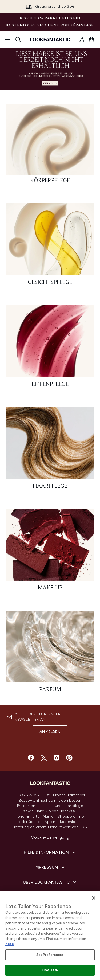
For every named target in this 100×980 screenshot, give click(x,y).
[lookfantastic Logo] (50, 40)
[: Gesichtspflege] (50, 247)
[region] (50, 935)
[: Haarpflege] (50, 450)
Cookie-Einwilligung (50, 837)
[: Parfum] (50, 654)
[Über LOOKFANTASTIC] (50, 882)
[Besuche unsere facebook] (31, 758)
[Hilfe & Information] (50, 852)
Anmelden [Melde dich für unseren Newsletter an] (50, 732)
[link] (82, 40)
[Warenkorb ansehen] (91, 40)
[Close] (94, 898)
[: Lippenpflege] (50, 348)
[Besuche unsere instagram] (57, 758)
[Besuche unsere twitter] (44, 758)
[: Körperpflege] (50, 146)
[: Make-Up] (50, 552)
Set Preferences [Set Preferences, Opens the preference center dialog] (50, 955)
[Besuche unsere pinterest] (69, 758)
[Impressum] (50, 867)
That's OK (50, 970)
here (10, 944)
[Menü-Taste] (7, 40)
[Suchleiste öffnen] (18, 40)
